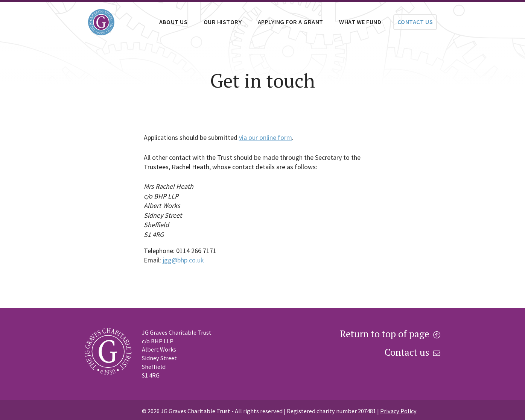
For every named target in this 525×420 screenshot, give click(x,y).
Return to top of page (390, 334)
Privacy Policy (398, 411)
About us (173, 22)
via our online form (266, 137)
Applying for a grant (291, 22)
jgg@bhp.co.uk (183, 260)
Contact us (415, 22)
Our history (223, 22)
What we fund (360, 22)
